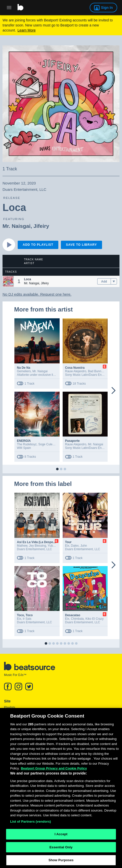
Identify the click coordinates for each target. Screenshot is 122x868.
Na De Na (24, 368)
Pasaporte (72, 441)
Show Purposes (61, 862)
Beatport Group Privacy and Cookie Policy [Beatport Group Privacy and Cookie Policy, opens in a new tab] (54, 770)
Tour (68, 542)
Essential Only (61, 849)
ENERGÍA (24, 441)
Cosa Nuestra (75, 368)
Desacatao (73, 615)
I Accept (61, 836)
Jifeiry (41, 226)
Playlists (10, 707)
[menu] (114, 282)
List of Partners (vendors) (31, 824)
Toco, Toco (25, 615)
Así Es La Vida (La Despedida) (39, 542)
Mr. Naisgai (17, 226)
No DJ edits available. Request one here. (37, 294)
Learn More (27, 30)
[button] (8, 281)
